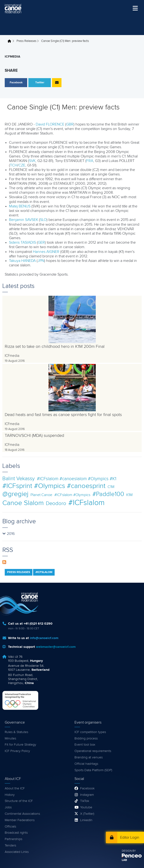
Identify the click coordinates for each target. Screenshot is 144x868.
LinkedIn (86, 820)
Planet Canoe (41, 495)
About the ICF (15, 788)
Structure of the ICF (19, 801)
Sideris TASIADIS (22, 242)
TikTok (85, 801)
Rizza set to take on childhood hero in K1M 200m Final (55, 347)
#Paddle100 (108, 494)
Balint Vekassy (19, 479)
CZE (22, 165)
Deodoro (56, 503)
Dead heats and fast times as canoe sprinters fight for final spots (63, 415)
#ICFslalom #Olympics (72, 495)
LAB (124, 860)
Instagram (87, 795)
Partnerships (13, 839)
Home (11, 41)
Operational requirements (93, 751)
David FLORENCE (50, 124)
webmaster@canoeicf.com (56, 647)
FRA (90, 161)
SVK (32, 161)
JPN (41, 261)
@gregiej (15, 494)
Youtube (86, 807)
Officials (10, 827)
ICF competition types (90, 732)
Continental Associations (22, 814)
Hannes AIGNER (46, 252)
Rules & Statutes (16, 732)
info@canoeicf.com (44, 638)
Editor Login (130, 837)
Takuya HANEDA (22, 261)
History (10, 795)
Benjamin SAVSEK (24, 220)
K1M (129, 495)
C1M (111, 487)
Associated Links (17, 852)
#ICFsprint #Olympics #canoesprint (54, 486)
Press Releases (26, 41)
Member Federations (20, 820)
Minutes (10, 738)
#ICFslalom (86, 503)
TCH (14, 165)
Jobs (8, 807)
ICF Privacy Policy (17, 751)
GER (41, 242)
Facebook (87, 788)
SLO (43, 220)
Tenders (10, 846)
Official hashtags (86, 764)
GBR (70, 124)
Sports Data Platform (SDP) (93, 770)
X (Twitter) (87, 814)
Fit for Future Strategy (20, 745)
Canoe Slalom (23, 503)
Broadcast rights (16, 833)
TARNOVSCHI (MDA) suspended (34, 436)
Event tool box (85, 745)
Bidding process (86, 738)
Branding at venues (89, 757)
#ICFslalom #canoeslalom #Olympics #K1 (77, 479)
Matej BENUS (20, 206)
